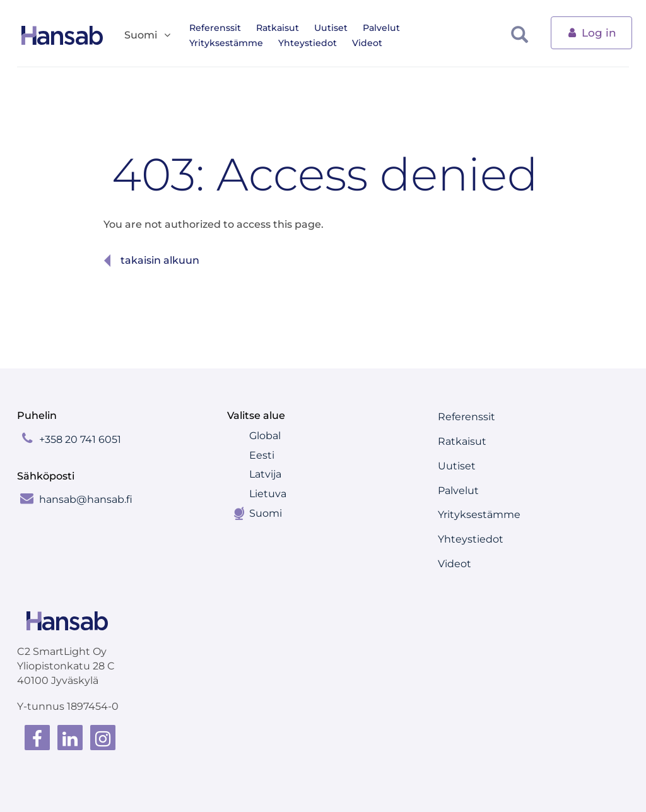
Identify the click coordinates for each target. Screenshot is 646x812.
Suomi (266, 513)
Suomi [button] (148, 36)
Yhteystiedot (219, 43)
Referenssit (215, 28)
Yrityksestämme (452, 28)
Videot (278, 43)
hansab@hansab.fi (86, 499)
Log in (591, 32)
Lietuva (268, 494)
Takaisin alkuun (160, 260)
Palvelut (381, 28)
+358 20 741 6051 (80, 439)
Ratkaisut (278, 28)
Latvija (265, 474)
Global (265, 436)
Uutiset (331, 28)
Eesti (262, 455)
